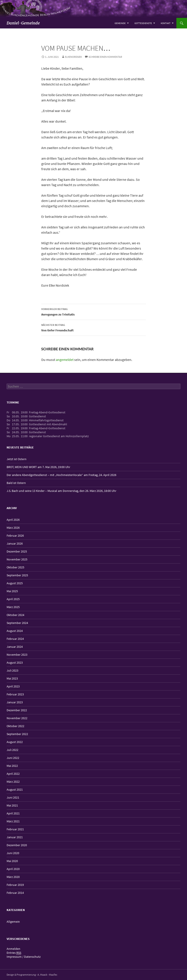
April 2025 (13, 599)
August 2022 (15, 742)
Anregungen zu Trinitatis (94, 311)
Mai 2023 (12, 678)
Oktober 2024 (15, 615)
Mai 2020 (12, 861)
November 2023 (17, 655)
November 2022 (17, 718)
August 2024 (15, 631)
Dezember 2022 (17, 710)
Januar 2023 (15, 702)
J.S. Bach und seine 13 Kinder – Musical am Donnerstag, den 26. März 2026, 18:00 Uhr (61, 491)
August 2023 (15, 663)
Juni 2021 (13, 797)
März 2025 (13, 607)
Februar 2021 (15, 829)
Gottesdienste (143, 23)
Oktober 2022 (15, 726)
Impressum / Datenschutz (24, 957)
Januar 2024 (15, 647)
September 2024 (17, 623)
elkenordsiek (73, 57)
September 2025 (17, 575)
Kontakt (166, 23)
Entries (14, 953)
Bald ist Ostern (16, 483)
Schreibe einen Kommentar (105, 57)
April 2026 (13, 520)
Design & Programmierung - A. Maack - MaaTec (32, 975)
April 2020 (13, 869)
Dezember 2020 (17, 845)
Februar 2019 (15, 885)
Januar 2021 (15, 837)
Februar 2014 (15, 893)
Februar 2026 (15, 536)
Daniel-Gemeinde (23, 23)
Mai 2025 (12, 591)
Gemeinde (120, 23)
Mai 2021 (12, 805)
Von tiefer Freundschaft (94, 327)
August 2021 (15, 790)
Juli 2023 (12, 670)
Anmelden (13, 949)
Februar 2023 (15, 694)
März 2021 (13, 821)
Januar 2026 (15, 543)
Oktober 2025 (15, 567)
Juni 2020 (13, 853)
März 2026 (13, 528)
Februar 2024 (15, 639)
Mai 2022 (12, 766)
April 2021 (13, 813)
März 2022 (13, 782)
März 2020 (13, 877)
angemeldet (65, 360)
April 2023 (13, 686)
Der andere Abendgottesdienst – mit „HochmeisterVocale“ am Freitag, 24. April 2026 (61, 475)
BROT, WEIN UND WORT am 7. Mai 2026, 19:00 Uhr (38, 467)
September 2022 (17, 734)
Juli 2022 (12, 750)
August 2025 (15, 583)
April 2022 (13, 774)
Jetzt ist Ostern (17, 459)
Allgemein (13, 922)
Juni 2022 (13, 758)
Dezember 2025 (17, 551)
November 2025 (17, 559)
